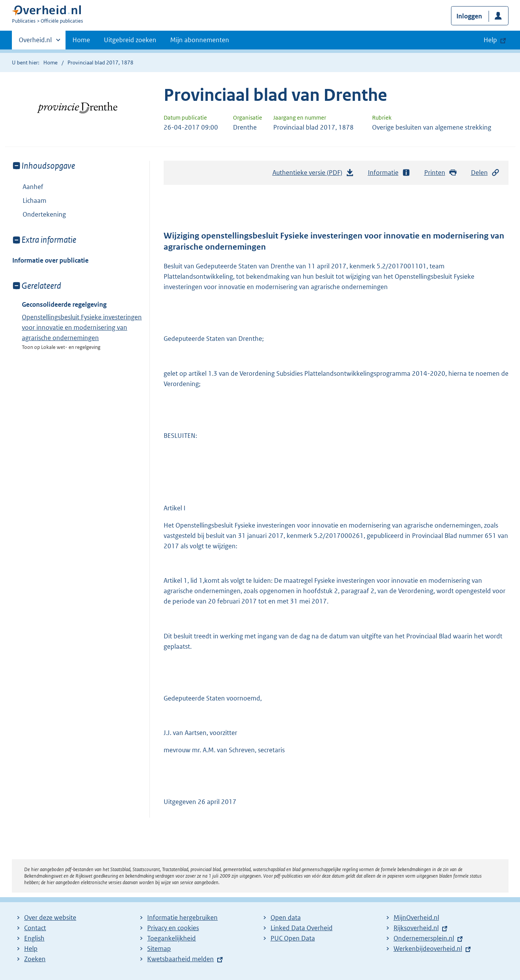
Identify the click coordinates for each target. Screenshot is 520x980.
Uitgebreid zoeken (130, 40)
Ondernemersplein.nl (424, 938)
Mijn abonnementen (200, 40)
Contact (35, 928)
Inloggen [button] (469, 16)
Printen (441, 173)
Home (81, 40)
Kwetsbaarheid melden (180, 959)
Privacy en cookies (173, 928)
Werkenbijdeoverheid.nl (428, 949)
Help (31, 949)
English (34, 938)
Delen (486, 173)
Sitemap (159, 949)
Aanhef (33, 187)
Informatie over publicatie (50, 260)
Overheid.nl (35, 42)
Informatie (389, 173)
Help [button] (490, 40)
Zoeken (35, 959)
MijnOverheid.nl (416, 918)
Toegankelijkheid (171, 938)
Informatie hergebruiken (182, 918)
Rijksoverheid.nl (416, 928)
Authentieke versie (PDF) (313, 174)
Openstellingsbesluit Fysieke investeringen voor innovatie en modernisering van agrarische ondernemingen (82, 327)
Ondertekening (44, 214)
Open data (286, 918)
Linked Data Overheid (302, 928)
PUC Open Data (293, 938)
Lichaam (34, 201)
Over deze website (50, 918)
